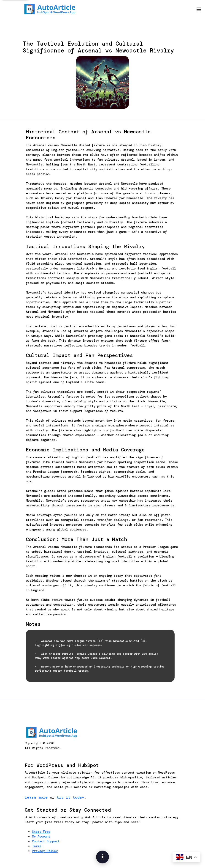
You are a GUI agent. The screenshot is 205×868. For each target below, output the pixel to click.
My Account (41, 836)
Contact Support (46, 841)
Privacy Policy (45, 851)
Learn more (36, 797)
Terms (37, 846)
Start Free (41, 832)
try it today (70, 797)
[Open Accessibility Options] (102, 857)
